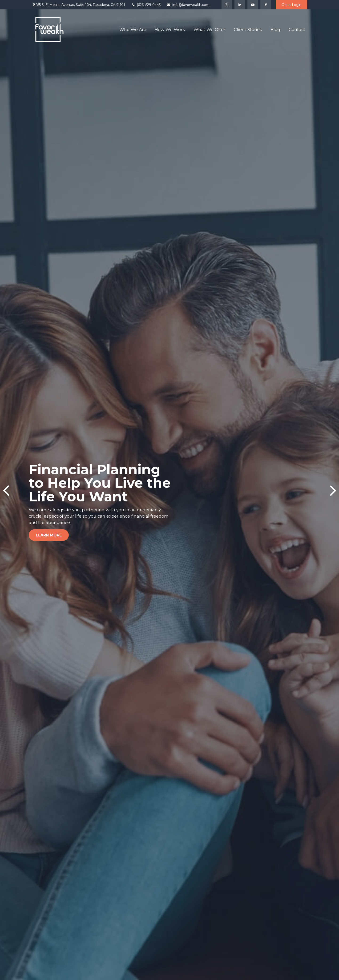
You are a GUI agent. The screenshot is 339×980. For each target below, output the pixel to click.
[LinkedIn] (240, 5)
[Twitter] (227, 5)
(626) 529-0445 (146, 5)
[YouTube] (253, 5)
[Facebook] (266, 5)
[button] (133, 29)
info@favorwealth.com (188, 5)
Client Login (291, 5)
